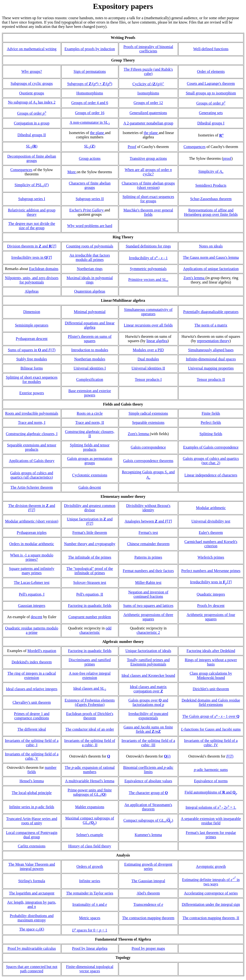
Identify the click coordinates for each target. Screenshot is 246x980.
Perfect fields (211, 422)
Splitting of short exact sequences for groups (148, 199)
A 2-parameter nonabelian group (148, 123)
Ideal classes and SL (90, 688)
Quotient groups (32, 93)
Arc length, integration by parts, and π (32, 904)
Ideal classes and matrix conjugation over (148, 689)
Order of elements (211, 71)
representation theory (213, 341)
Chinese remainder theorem (148, 544)
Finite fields (211, 413)
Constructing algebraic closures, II (90, 434)
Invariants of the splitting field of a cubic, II (90, 743)
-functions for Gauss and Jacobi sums (211, 729)
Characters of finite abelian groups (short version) (148, 185)
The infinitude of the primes (90, 557)
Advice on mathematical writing (32, 49)
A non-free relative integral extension (90, 675)
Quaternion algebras (90, 291)
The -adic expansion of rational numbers (90, 770)
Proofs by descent (211, 606)
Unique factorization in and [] (90, 521)
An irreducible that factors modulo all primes (90, 257)
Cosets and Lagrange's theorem (211, 83)
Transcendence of (148, 904)
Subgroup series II (90, 199)
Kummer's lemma (148, 835)
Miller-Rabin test (148, 582)
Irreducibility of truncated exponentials (148, 716)
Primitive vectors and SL (148, 280)
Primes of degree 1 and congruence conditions (32, 716)
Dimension (32, 312)
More (72, 172)
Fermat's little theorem (90, 533)
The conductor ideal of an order (90, 729)
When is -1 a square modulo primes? (32, 557)
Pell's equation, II (90, 594)
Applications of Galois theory (32, 461)
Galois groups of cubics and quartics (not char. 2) (211, 461)
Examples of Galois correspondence (211, 447)
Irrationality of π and (90, 904)
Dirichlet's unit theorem (211, 689)
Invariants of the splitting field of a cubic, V (32, 756)
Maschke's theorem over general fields (148, 212)
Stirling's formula (32, 881)
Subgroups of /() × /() (90, 84)
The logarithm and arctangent (32, 893)
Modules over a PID (148, 350)
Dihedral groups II (32, 135)
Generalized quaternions (148, 113)
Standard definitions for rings (148, 246)
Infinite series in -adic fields (32, 807)
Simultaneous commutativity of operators (148, 312)
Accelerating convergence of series (211, 893)
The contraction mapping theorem (148, 918)
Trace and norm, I (32, 422)
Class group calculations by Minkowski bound (211, 675)
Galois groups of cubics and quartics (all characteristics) (32, 475)
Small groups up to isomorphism (211, 93)
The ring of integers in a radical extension (32, 675)
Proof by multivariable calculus (32, 948)
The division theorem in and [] (32, 508)
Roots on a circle (90, 413)
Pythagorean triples (32, 533)
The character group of (148, 793)
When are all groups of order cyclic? (148, 172)
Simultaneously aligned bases (211, 350)
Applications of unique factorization (211, 269)
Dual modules (148, 359)
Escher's (87, 210)
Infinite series (90, 881)
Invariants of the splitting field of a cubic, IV (211, 743)
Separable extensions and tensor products (32, 447)
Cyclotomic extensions (90, 475)
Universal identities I (90, 368)
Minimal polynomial (90, 312)
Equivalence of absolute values (148, 781)
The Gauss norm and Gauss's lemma (211, 257)
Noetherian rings (90, 269)
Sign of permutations (90, 71)
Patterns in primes (148, 557)
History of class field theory (90, 846)
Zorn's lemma (194, 278)
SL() (32, 146)
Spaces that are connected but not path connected (32, 969)
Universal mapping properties (211, 368)
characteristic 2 (148, 632)
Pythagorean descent (32, 339)
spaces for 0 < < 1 (90, 930)
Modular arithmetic (211, 508)
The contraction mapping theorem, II (211, 918)
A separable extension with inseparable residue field (211, 821)
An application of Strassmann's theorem (148, 807)
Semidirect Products (211, 185)
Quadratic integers (211, 594)
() (167, 756)
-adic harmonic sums (211, 770)
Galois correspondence (148, 447)
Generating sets (211, 113)
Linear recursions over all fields (148, 325)
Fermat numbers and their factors (148, 571)
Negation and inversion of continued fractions (148, 594)
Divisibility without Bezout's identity (148, 508)
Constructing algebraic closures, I (32, 434)
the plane (98, 133)
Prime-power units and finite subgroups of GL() (90, 792)
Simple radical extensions (148, 413)
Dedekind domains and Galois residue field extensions (211, 702)
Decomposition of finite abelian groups (32, 158)
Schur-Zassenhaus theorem (211, 199)
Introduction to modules (90, 350)
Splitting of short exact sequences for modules (32, 379)
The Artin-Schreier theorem (32, 487)
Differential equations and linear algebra (90, 325)
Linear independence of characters (211, 475)
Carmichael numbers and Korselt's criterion (211, 544)
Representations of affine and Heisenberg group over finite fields (211, 212)
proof (227, 158)
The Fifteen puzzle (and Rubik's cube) (148, 71)
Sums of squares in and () (32, 350)
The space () (32, 929)
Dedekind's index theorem (32, 662)
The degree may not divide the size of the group (32, 226)
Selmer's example (90, 835)
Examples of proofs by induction (90, 49)
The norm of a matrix (211, 325)
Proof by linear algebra (90, 948)
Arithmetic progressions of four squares (211, 617)
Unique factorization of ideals (148, 651)
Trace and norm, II (90, 422)
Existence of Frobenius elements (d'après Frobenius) (90, 702)
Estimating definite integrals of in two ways (211, 882)
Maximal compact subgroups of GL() (90, 820)
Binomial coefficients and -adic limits (148, 770)
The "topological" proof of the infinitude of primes (90, 571)
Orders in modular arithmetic (32, 544)
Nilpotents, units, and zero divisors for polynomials (32, 280)
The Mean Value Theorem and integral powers (32, 866)
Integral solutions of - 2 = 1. (211, 807)
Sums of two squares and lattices (148, 606)
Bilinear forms (32, 368)
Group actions (90, 158)
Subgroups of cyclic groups (32, 83)
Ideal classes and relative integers (32, 689)
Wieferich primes (211, 557)
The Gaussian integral (148, 881)
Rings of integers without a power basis (211, 662)
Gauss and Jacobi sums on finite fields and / (148, 729)
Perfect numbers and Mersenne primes (211, 571)
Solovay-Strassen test (90, 582)
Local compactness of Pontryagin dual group (32, 835)
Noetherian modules (90, 359)
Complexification (90, 379)
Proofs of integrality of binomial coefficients (148, 49)
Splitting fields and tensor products (90, 447)
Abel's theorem (148, 893)
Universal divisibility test (211, 521)
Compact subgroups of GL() (148, 820)
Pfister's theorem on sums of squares (90, 339)
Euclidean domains (44, 269)
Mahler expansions (90, 807)
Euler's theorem (211, 533)
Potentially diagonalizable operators (211, 312)
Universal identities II (148, 368)
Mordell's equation (42, 651)
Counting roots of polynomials (90, 246)
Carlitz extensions (32, 846)
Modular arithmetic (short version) (32, 521)
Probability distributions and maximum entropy (32, 918)
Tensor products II (211, 379)
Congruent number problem (90, 617)
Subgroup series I (32, 199)
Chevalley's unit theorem (32, 702)
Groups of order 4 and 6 (90, 103)
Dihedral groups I (211, 123)
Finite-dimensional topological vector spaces (90, 969)
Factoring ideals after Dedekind (211, 651)
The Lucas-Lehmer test (32, 582)
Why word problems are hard (90, 226)
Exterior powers (32, 393)
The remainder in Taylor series (90, 893)
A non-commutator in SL (90, 122)
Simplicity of (211, 171)
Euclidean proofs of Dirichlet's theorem (90, 716)
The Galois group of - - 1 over (211, 717)
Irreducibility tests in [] (32, 257)
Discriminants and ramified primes (90, 662)
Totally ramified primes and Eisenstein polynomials (148, 662)
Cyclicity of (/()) (148, 84)
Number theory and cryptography (90, 544)
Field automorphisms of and (211, 792)
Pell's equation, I (32, 594)
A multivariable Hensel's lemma (90, 781)
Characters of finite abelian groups (90, 185)
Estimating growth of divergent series (148, 866)
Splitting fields (211, 434)
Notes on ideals (211, 246)
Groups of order (211, 103)
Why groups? (32, 71)
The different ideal (32, 729)
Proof (132, 147)
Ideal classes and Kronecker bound (148, 675)
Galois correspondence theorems (148, 461)
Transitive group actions (148, 158)
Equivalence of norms (211, 781)
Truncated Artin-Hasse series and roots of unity (32, 821)
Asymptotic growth (211, 866)
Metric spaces (90, 918)
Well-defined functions (211, 49)
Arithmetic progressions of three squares (148, 617)
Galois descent (90, 487)
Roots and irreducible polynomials (32, 413)
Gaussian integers (32, 606)
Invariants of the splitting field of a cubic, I (32, 743)
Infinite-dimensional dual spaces (211, 359)
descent (37, 617)
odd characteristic (95, 630)
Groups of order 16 (90, 113)
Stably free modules (32, 359)
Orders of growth (90, 866)
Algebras (32, 291)
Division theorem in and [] (32, 246)
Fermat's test (148, 533)
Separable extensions (148, 422)
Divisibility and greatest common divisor (90, 508)
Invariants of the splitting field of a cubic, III (148, 743)
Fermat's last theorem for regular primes (211, 835)
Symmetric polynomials (148, 269)
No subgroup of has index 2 (32, 102)
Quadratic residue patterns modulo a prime (32, 630)
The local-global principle (32, 793)
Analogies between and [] (148, 521)
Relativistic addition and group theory (32, 212)
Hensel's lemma (32, 781)
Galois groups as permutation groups (90, 461)
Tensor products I (148, 379)
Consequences (195, 147)
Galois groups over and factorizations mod (148, 702)
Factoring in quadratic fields (90, 606)
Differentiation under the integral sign (211, 904)
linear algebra (157, 341)
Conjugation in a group (32, 123)
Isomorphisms (148, 93)
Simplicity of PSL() (32, 185)
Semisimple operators (32, 325)
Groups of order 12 (148, 103)
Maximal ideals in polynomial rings (90, 280)
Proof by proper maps (148, 948)
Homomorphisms (90, 93)
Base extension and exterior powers (90, 393)
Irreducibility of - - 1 (148, 258)
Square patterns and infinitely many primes (32, 571)
